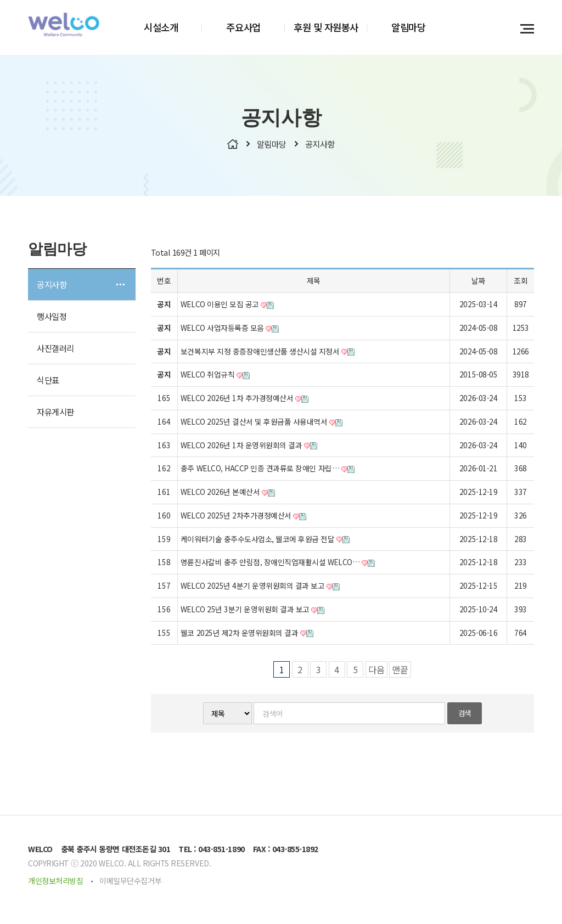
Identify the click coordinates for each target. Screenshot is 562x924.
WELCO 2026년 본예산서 (228, 493)
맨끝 (400, 671)
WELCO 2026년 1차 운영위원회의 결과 (249, 446)
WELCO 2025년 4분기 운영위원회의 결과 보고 (260, 587)
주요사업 (243, 27)
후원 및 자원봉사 (326, 27)
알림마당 (408, 27)
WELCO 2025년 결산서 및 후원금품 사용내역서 (262, 423)
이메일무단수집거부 (130, 882)
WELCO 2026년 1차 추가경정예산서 (245, 399)
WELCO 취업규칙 (215, 376)
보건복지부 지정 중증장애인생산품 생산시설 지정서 (268, 352)
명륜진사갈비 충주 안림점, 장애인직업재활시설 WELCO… (278, 564)
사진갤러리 (55, 350)
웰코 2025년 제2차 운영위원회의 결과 (247, 634)
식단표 (48, 381)
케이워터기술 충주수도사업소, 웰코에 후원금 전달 (265, 540)
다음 (376, 671)
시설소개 (161, 27)
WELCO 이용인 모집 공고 (227, 306)
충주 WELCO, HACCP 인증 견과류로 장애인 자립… (268, 470)
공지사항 (52, 286)
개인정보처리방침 (55, 882)
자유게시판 (55, 413)
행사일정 (52, 318)
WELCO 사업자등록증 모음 (230, 329)
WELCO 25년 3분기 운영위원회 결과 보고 (253, 611)
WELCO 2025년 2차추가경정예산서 (243, 517)
